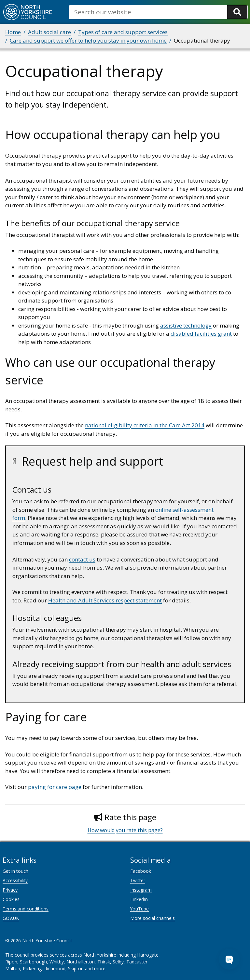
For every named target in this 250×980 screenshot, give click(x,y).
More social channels (153, 918)
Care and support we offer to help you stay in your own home (88, 40)
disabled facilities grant (201, 334)
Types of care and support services (123, 32)
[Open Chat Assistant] (229, 959)
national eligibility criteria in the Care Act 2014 (145, 425)
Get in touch (15, 871)
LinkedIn (139, 899)
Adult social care (49, 32)
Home (13, 32)
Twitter (138, 880)
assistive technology (186, 325)
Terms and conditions (26, 909)
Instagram (141, 890)
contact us (82, 559)
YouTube (139, 909)
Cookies (11, 899)
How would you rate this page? (125, 830)
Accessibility (15, 880)
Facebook (141, 871)
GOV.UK (11, 918)
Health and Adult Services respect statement (105, 600)
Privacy (10, 890)
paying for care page (55, 787)
